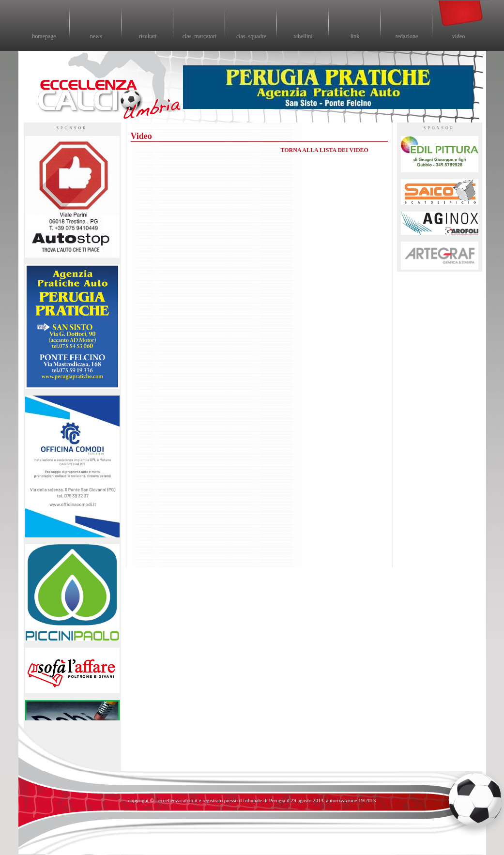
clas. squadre (251, 36)
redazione (407, 36)
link (355, 36)
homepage (44, 36)
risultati (148, 36)
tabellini (303, 36)
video (459, 36)
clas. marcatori (200, 36)
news (96, 36)
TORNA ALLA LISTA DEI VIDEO (325, 150)
